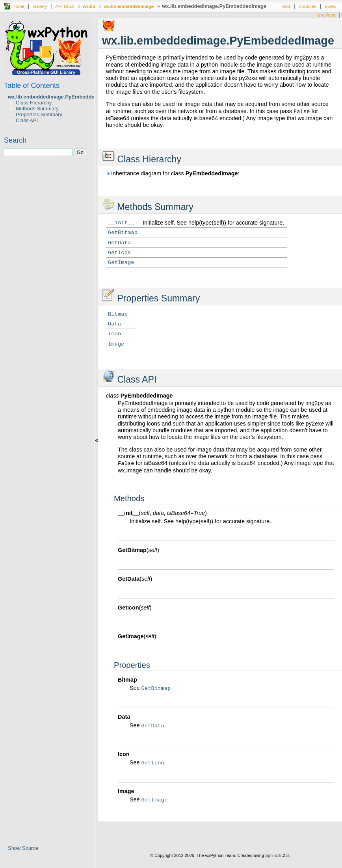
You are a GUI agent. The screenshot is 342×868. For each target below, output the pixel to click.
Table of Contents (32, 85)
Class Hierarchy (34, 103)
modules (308, 6)
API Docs (65, 6)
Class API (27, 120)
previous (327, 15)
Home (18, 6)
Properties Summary (39, 114)
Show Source (23, 848)
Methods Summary (37, 109)
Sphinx (272, 855)
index (331, 6)
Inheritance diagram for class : (173, 173)
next (286, 6)
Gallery (40, 6)
